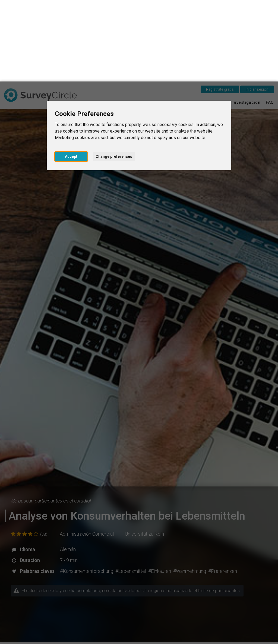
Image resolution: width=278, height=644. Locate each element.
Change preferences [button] (114, 75)
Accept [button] (71, 75)
